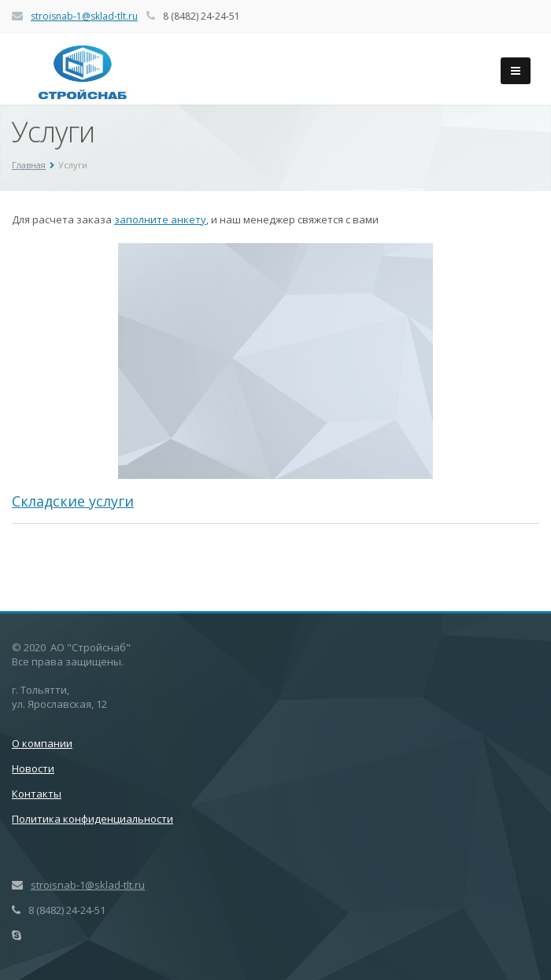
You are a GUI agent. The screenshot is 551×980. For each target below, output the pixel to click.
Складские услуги (73, 501)
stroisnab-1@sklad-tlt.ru (84, 16)
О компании (42, 743)
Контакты (37, 794)
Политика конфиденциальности (92, 819)
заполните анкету (160, 219)
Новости (33, 768)
